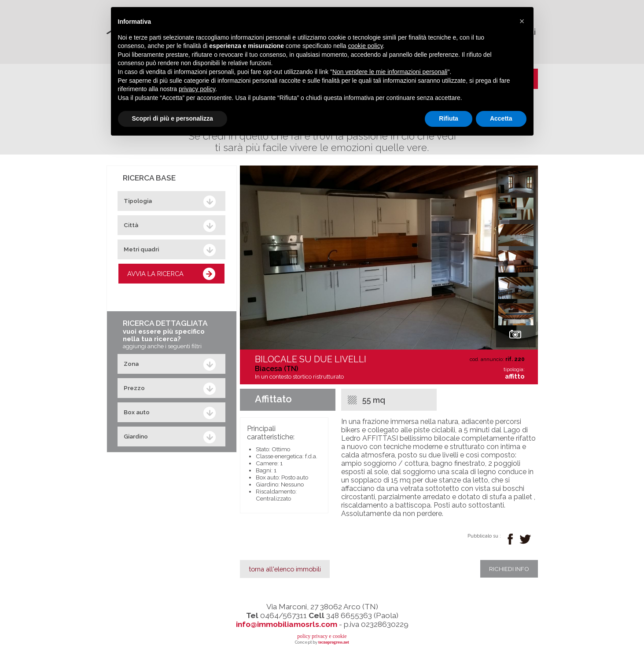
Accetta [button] (501, 118)
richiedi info (509, 569)
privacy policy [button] (197, 89)
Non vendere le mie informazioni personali (390, 72)
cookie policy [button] (365, 46)
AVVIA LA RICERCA (155, 274)
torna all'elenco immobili (285, 569)
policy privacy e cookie (322, 636)
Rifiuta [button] (449, 118)
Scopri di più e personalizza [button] (173, 118)
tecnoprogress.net (334, 642)
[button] (522, 21)
